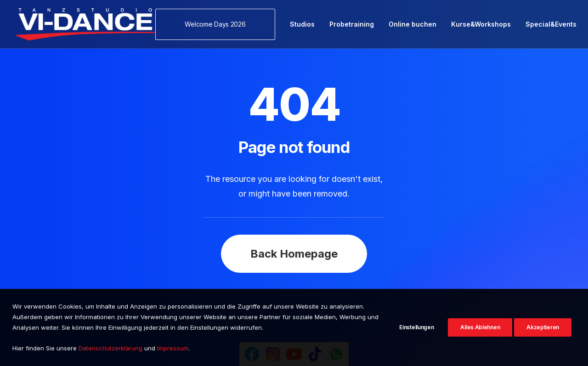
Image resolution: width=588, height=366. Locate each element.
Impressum (173, 348)
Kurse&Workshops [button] (481, 24)
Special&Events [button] (551, 24)
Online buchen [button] (413, 24)
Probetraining (352, 24)
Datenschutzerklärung (110, 348)
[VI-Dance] (85, 24)
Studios (302, 24)
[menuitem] (218, 24)
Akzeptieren (543, 327)
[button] (218, 24)
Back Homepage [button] (294, 236)
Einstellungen (416, 327)
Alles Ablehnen (480, 327)
